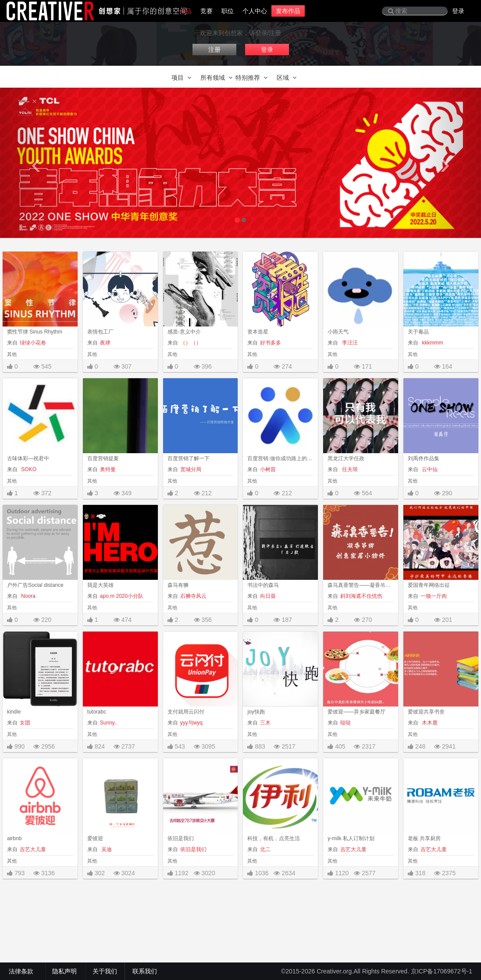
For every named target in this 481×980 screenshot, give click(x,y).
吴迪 (106, 849)
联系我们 (145, 971)
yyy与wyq (191, 723)
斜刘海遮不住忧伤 (361, 596)
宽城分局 (191, 469)
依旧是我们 (193, 849)
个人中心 (255, 11)
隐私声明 (64, 971)
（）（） (191, 343)
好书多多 (271, 343)
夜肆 (105, 343)
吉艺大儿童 (33, 849)
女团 (25, 723)
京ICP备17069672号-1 (442, 971)
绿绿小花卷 (33, 343)
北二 (265, 849)
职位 (228, 11)
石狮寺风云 (193, 596)
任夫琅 (349, 469)
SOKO (28, 469)
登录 (458, 11)
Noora (28, 596)
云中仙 (429, 469)
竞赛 (207, 11)
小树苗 (268, 469)
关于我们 (105, 971)
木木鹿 (429, 723)
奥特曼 (108, 469)
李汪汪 (349, 343)
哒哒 (346, 723)
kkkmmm (432, 343)
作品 (185, 11)
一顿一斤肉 (434, 596)
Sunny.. (109, 723)
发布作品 (288, 11)
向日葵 (268, 596)
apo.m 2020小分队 (122, 596)
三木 (265, 723)
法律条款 (23, 971)
